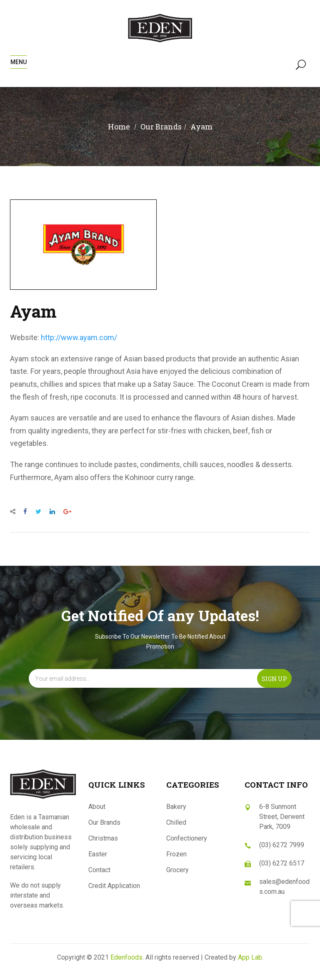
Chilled (176, 822)
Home (119, 127)
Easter (98, 854)
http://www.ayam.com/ (79, 337)
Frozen (176, 854)
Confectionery (187, 838)
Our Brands (104, 822)
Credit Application (114, 886)
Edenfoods (126, 957)
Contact (99, 870)
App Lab (250, 957)
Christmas (103, 838)
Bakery (176, 807)
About (97, 807)
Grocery (177, 870)
